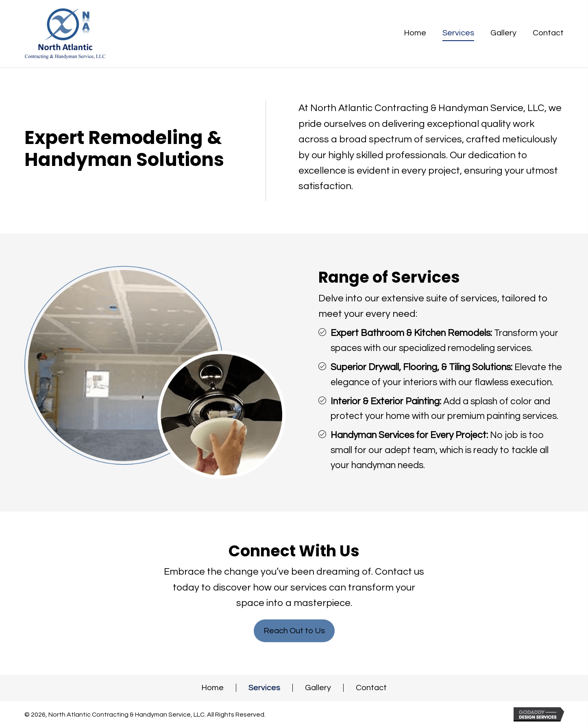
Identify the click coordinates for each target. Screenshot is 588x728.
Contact (371, 688)
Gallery (318, 688)
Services (264, 688)
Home (212, 688)
